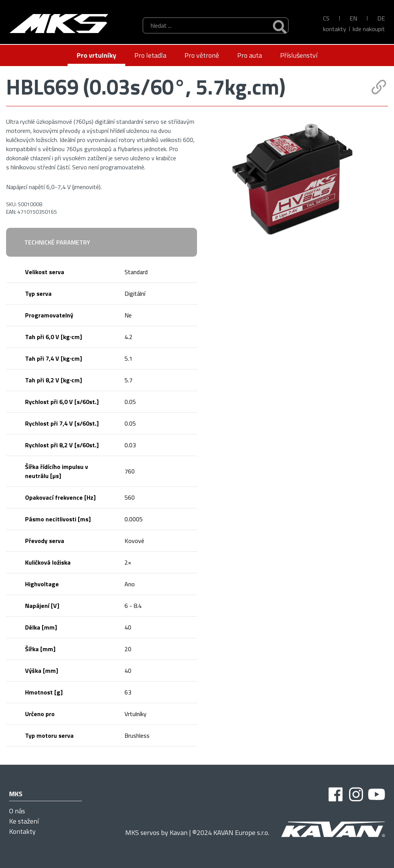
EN (353, 18)
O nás (17, 811)
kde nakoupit (369, 29)
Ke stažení (24, 821)
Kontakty (335, 29)
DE (381, 18)
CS (326, 18)
